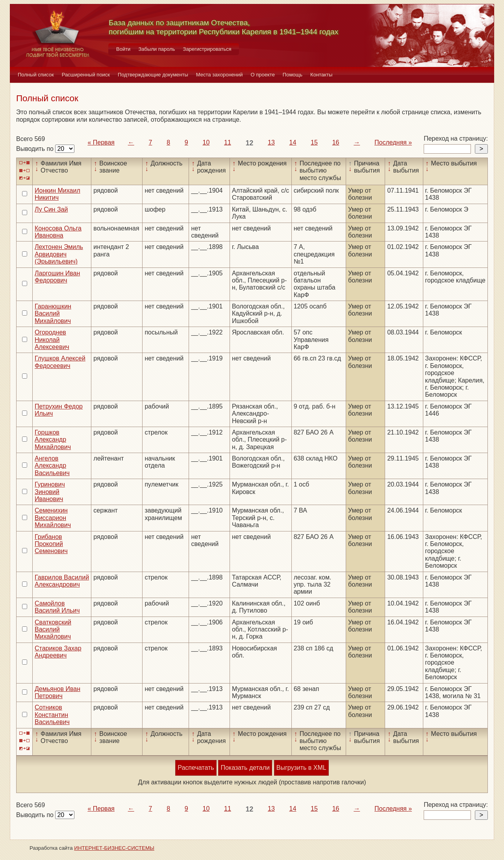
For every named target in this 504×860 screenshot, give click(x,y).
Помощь (293, 75)
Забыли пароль (157, 49)
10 (206, 142)
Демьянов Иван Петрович (57, 692)
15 (314, 142)
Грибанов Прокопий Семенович (51, 544)
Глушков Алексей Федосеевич (60, 362)
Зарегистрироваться (207, 49)
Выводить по (36, 149)
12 (250, 143)
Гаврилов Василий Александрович (62, 581)
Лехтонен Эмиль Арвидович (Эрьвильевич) (59, 254)
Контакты (321, 75)
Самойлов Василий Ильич (57, 607)
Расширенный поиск (86, 75)
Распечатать (196, 768)
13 (271, 142)
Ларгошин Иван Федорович (57, 277)
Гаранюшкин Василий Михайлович (53, 314)
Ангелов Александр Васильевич (52, 466)
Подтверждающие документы (153, 75)
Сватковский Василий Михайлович (53, 630)
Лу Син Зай (51, 209)
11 (228, 142)
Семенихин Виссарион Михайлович (53, 518)
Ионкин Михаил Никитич (57, 194)
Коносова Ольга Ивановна (58, 232)
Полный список (36, 75)
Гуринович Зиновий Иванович (50, 492)
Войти (123, 49)
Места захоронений (220, 75)
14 (293, 142)
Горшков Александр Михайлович (53, 440)
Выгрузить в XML (301, 768)
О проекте (263, 75)
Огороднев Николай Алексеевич (52, 340)
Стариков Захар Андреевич (58, 652)
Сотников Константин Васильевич (52, 715)
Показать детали (245, 768)
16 (336, 142)
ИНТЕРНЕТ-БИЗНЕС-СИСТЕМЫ (114, 848)
